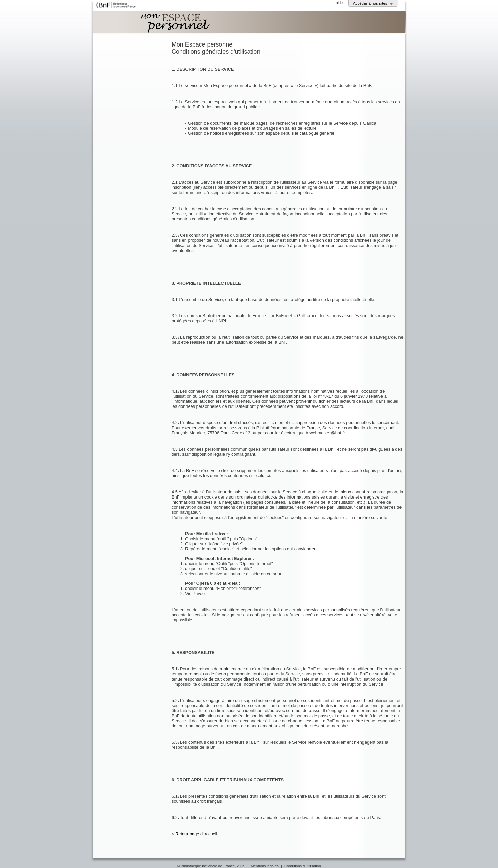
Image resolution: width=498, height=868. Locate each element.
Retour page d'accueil (196, 834)
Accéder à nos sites (370, 3)
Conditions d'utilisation (303, 866)
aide (339, 3)
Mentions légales (265, 866)
